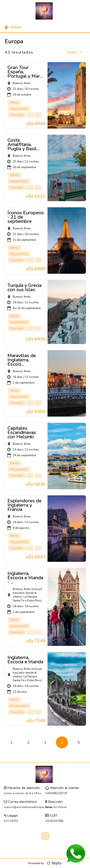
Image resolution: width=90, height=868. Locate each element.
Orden (73, 52)
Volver (13, 27)
